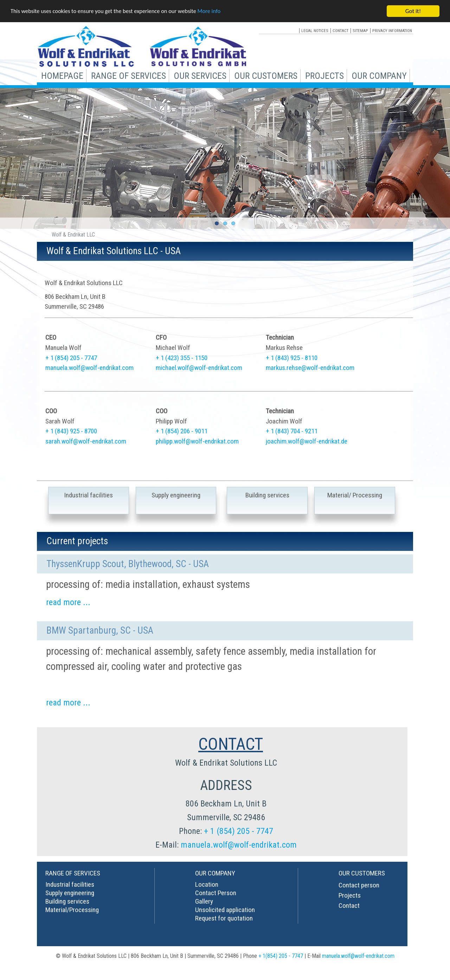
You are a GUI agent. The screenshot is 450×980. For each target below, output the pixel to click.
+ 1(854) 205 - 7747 (281, 956)
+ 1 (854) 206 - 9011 (182, 431)
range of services (128, 76)
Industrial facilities (88, 495)
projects (324, 76)
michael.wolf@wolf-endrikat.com (199, 368)
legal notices (315, 31)
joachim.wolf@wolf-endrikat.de (307, 441)
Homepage (62, 76)
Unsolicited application (225, 910)
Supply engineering (176, 495)
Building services (267, 495)
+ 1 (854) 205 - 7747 (71, 358)
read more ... (68, 602)
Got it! (413, 11)
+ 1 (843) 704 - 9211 (292, 431)
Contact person (359, 885)
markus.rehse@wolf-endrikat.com (310, 368)
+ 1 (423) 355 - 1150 (182, 358)
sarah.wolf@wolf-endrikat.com (86, 441)
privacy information (392, 31)
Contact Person (216, 893)
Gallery (204, 901)
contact (340, 31)
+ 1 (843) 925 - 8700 (71, 431)
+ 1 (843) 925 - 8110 (292, 358)
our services (200, 76)
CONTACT (231, 744)
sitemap (360, 31)
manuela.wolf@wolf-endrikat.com (89, 368)
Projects (350, 895)
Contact (349, 906)
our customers (266, 76)
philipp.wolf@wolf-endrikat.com (197, 441)
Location (207, 884)
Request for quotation (224, 918)
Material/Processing (72, 910)
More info (216, 11)
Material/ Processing (355, 495)
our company (379, 76)
